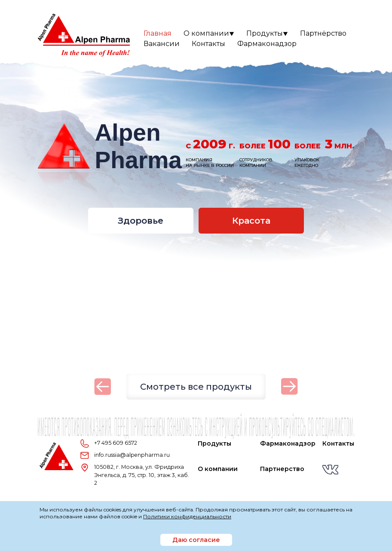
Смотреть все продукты (196, 387)
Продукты (267, 33)
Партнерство (282, 469)
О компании (209, 33)
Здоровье (141, 221)
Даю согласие (196, 540)
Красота (251, 221)
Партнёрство (323, 33)
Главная (158, 33)
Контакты (208, 44)
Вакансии (162, 44)
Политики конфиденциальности (187, 516)
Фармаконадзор (267, 44)
